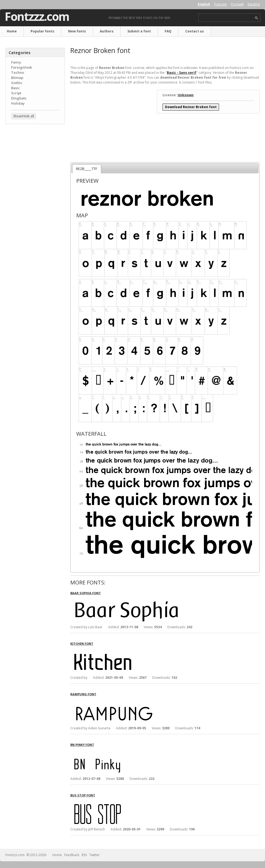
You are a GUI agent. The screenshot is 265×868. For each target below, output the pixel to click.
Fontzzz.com (37, 16)
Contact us (195, 31)
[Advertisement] (35, 161)
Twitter (95, 855)
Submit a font (139, 31)
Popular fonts (42, 31)
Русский (237, 4)
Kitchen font (82, 643)
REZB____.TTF (87, 169)
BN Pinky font (82, 745)
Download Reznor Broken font (191, 107)
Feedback (72, 855)
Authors (107, 31)
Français (221, 4)
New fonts (77, 31)
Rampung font (83, 694)
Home (12, 31)
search (256, 18)
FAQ (168, 31)
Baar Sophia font (86, 593)
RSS (84, 855)
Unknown (186, 95)
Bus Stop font (83, 795)
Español (254, 4)
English (204, 4)
